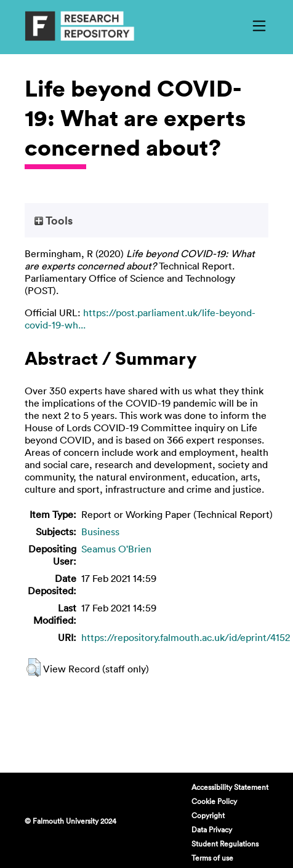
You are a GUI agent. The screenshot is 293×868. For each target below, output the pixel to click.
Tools (54, 220)
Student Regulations (225, 843)
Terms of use (212, 858)
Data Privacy (212, 829)
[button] (34, 667)
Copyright (208, 815)
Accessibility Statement (230, 787)
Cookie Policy (214, 801)
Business (100, 532)
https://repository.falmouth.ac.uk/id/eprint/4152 (186, 637)
